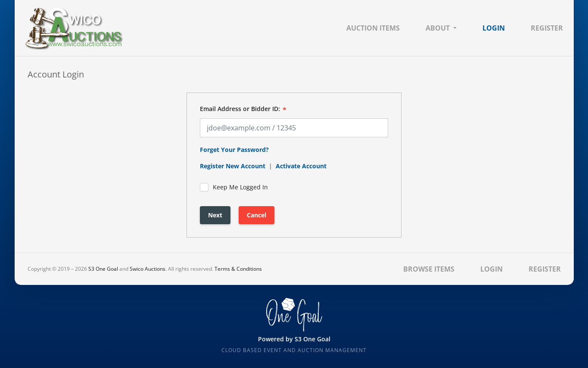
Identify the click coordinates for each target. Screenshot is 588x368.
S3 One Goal (103, 269)
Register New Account (233, 166)
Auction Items (373, 28)
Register (547, 28)
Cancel (257, 215)
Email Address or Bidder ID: (240, 109)
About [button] (438, 28)
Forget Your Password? (234, 150)
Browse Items (429, 269)
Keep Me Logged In (234, 187)
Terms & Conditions (238, 269)
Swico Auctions (148, 269)
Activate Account (301, 166)
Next (215, 215)
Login (494, 28)
